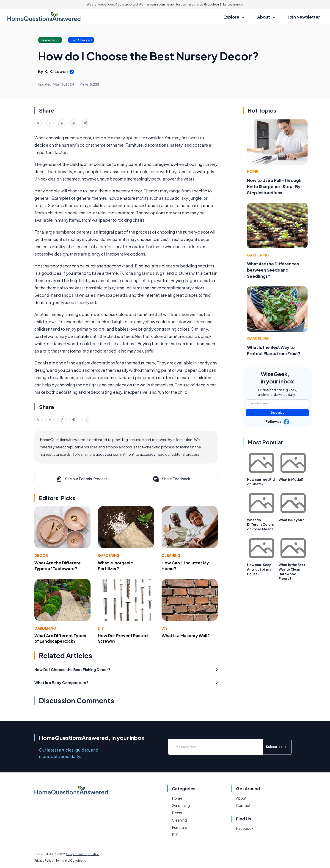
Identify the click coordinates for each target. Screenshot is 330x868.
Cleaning (171, 555)
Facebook (245, 828)
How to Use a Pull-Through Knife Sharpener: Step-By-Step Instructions (275, 186)
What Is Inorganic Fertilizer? (115, 566)
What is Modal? (291, 479)
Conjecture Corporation (83, 854)
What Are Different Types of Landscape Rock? (60, 638)
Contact (243, 805)
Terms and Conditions (71, 861)
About (241, 798)
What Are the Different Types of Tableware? (58, 566)
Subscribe (277, 413)
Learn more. (235, 4)
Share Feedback (171, 479)
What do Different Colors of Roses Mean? (260, 524)
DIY (101, 628)
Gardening (109, 555)
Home (253, 171)
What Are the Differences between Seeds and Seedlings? (273, 270)
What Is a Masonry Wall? (186, 635)
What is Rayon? (291, 520)
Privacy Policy (44, 861)
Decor (41, 555)
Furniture (180, 827)
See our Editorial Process (81, 479)
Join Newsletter (304, 17)
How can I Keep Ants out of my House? (259, 569)
